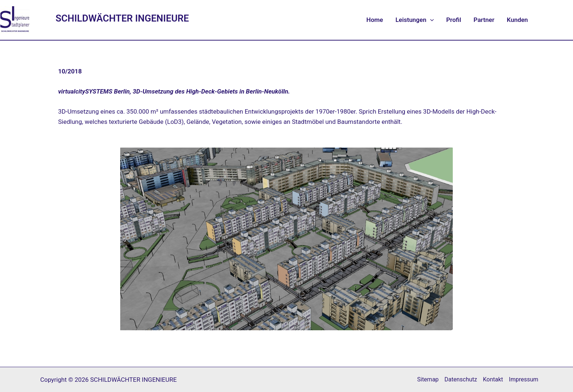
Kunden (517, 20)
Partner (484, 20)
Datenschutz (461, 379)
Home (375, 20)
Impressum (524, 379)
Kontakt (493, 379)
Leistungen (415, 20)
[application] (430, 20)
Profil (454, 20)
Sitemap (428, 379)
